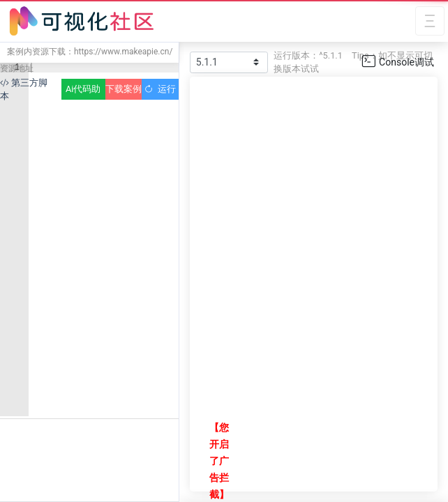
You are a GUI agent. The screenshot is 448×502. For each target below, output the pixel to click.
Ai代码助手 (83, 92)
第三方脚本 (24, 89)
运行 (160, 89)
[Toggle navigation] (430, 21)
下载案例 (124, 89)
